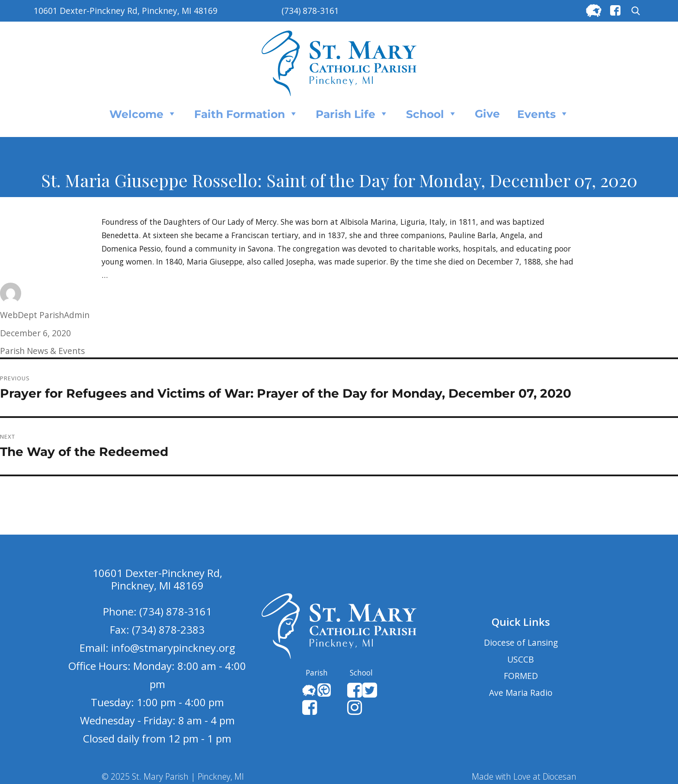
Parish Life (352, 114)
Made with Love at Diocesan (524, 776)
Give (487, 114)
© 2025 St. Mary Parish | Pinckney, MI (173, 776)
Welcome (143, 114)
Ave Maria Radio (521, 693)
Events (543, 114)
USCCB (521, 659)
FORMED (521, 676)
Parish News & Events (42, 351)
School (432, 114)
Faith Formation (246, 114)
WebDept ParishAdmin (45, 315)
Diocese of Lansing (521, 642)
